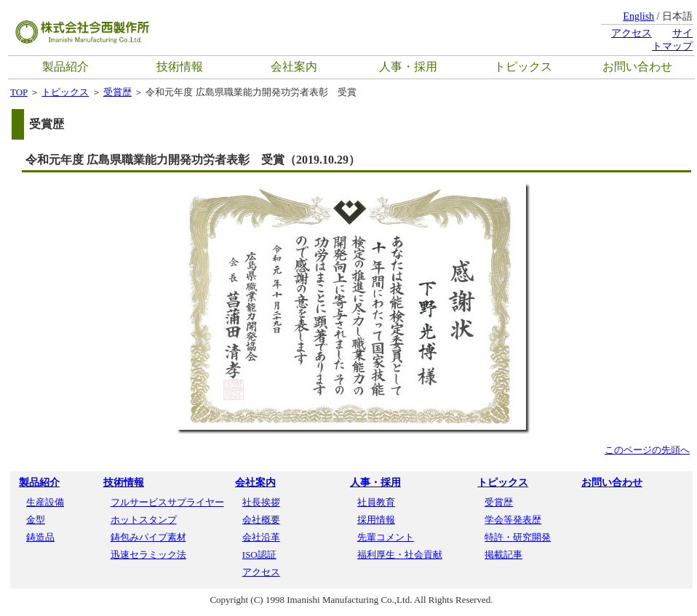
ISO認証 (259, 555)
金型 (36, 520)
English (638, 16)
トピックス (523, 67)
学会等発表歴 (513, 520)
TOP (19, 92)
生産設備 (45, 502)
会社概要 (261, 520)
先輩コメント (386, 537)
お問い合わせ (637, 67)
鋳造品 (40, 537)
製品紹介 (65, 67)
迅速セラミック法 (148, 555)
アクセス (632, 33)
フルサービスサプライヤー (167, 502)
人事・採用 (408, 67)
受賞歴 (118, 92)
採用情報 (376, 520)
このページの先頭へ (647, 450)
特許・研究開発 (518, 537)
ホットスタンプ (144, 520)
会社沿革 (261, 537)
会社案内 (294, 67)
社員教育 (376, 502)
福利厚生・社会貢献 (400, 555)
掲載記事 (503, 555)
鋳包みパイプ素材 (148, 537)
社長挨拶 (261, 502)
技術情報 (180, 67)
